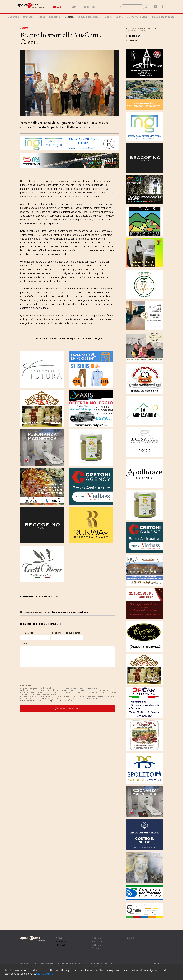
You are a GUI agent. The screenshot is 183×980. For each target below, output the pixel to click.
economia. (55, 17)
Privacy (95, 948)
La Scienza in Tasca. (164, 17)
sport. (108, 17)
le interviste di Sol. (138, 17)
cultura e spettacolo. (89, 17)
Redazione (97, 941)
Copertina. (14, 17)
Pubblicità (96, 945)
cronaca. (28, 17)
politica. (41, 17)
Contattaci (132, 938)
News (72, 7)
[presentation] (43, 679)
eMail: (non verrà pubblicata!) (79, 633)
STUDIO (156, 963)
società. (69, 17)
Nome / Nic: (28, 633)
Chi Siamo (96, 938)
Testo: (25, 644)
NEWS (59, 938)
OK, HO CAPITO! (45, 974)
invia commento (67, 711)
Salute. (119, 17)
